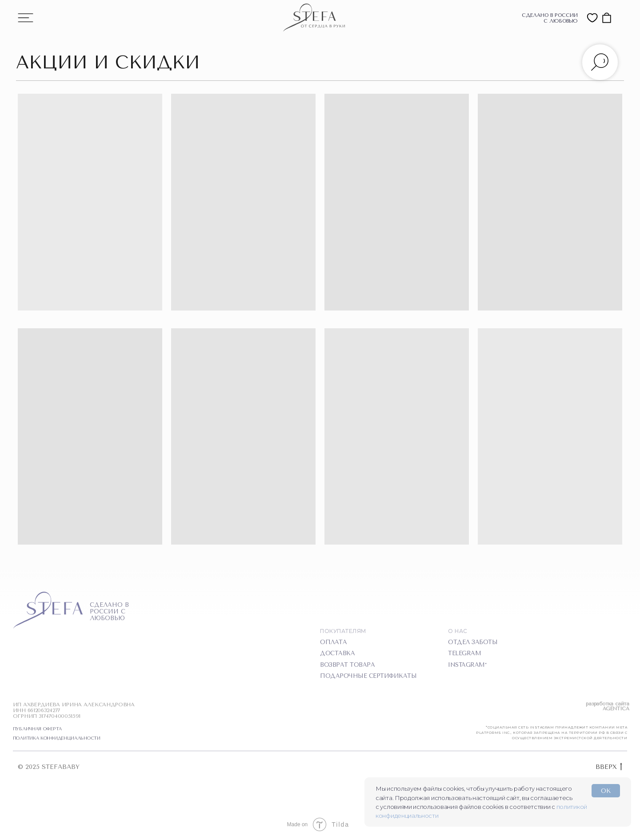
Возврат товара (347, 665)
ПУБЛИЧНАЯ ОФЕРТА (37, 729)
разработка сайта (608, 704)
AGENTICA (616, 709)
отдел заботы (473, 642)
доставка (337, 653)
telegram (464, 653)
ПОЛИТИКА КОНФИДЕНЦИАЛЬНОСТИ (57, 738)
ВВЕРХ (609, 767)
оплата (333, 642)
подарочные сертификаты (368, 676)
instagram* (467, 665)
